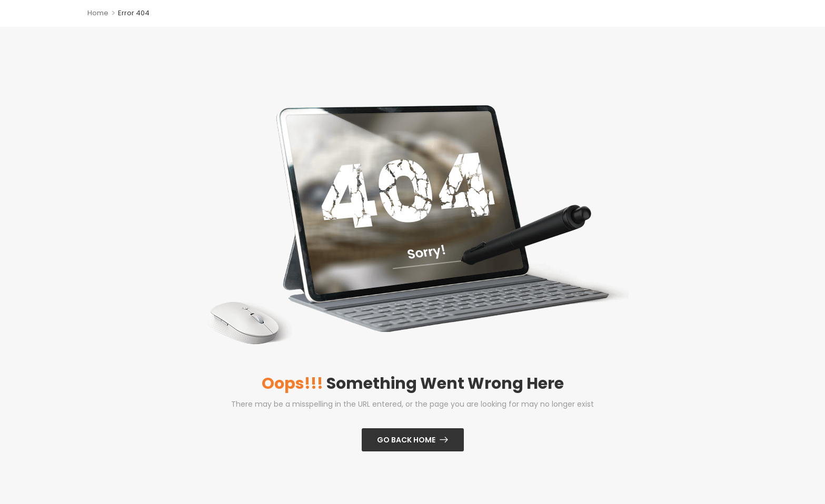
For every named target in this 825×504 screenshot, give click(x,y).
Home (98, 13)
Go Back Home (406, 440)
